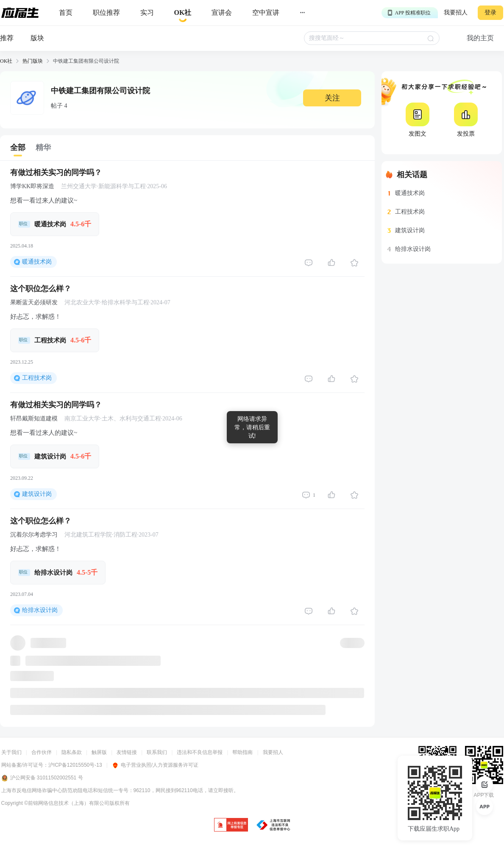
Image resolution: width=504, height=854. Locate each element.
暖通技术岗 (37, 262)
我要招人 (456, 13)
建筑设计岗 (37, 494)
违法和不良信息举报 (200, 752)
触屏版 (99, 752)
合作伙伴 (42, 752)
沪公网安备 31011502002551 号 (42, 778)
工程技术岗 (37, 378)
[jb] (231, 825)
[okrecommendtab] (183, 13)
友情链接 (127, 752)
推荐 (7, 38)
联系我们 (157, 752)
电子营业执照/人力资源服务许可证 (155, 765)
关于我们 (11, 752)
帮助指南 (242, 752)
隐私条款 (72, 752)
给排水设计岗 (40, 610)
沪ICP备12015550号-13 (75, 765)
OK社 (6, 61)
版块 (37, 38)
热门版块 (33, 61)
